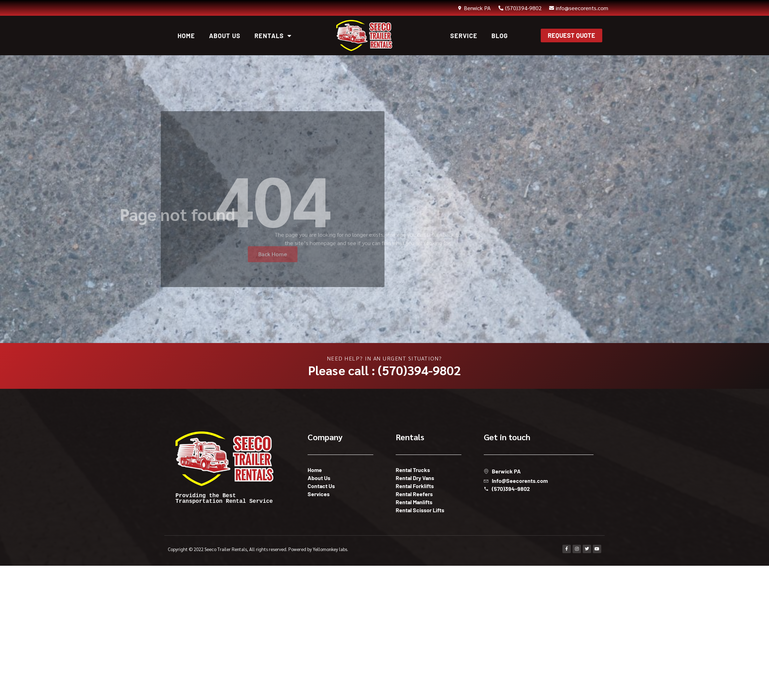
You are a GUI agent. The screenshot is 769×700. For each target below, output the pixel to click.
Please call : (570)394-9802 (384, 370)
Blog (500, 36)
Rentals (273, 36)
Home (186, 36)
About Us (225, 36)
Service (464, 36)
